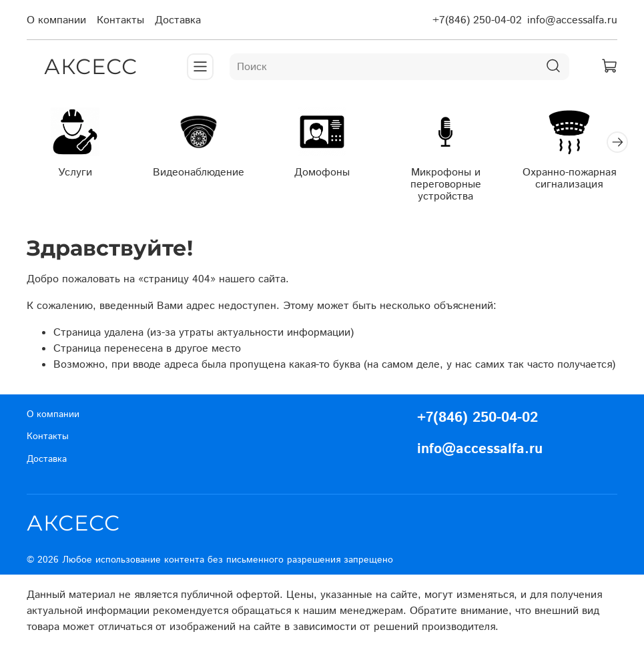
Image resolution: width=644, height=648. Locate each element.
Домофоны (322, 172)
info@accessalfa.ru (572, 20)
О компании (56, 20)
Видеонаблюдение (199, 172)
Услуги (75, 172)
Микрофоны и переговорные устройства (446, 184)
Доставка (178, 20)
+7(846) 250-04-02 (477, 20)
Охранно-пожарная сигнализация (569, 178)
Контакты (120, 20)
